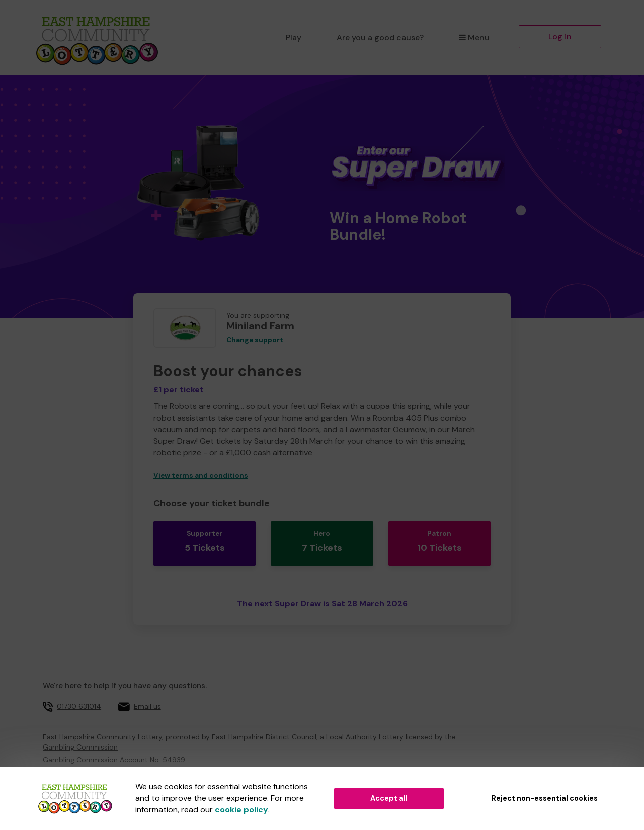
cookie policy (242, 810)
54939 (174, 747)
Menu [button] (474, 37)
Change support (255, 340)
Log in (560, 36)
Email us (147, 694)
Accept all (389, 798)
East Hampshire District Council (264, 724)
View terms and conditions (201, 476)
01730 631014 (79, 694)
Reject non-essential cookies (545, 798)
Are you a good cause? (380, 37)
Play (294, 37)
